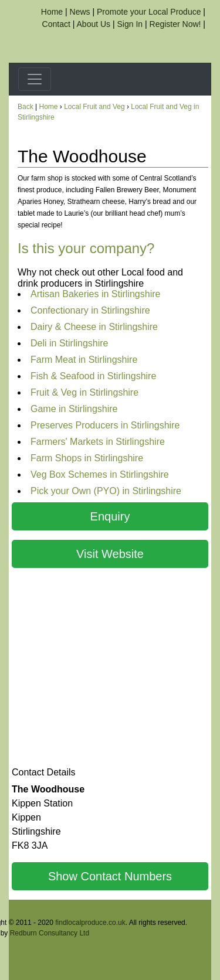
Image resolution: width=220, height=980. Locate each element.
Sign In (130, 24)
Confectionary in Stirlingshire (90, 310)
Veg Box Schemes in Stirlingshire (100, 474)
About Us (94, 24)
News (80, 12)
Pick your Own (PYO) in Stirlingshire (106, 491)
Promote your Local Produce (149, 12)
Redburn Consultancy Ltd (50, 933)
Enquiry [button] (110, 516)
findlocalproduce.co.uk (90, 923)
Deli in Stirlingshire (70, 343)
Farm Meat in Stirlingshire (84, 360)
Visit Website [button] (110, 554)
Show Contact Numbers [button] (110, 876)
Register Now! (175, 24)
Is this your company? (86, 248)
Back (26, 107)
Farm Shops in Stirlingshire (87, 458)
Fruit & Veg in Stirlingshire (84, 392)
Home (52, 12)
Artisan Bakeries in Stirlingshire (95, 294)
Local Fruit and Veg (94, 107)
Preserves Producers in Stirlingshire (105, 425)
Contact (56, 24)
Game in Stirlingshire (74, 409)
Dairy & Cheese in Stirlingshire (94, 327)
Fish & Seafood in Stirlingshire (93, 376)
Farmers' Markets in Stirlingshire (98, 442)
